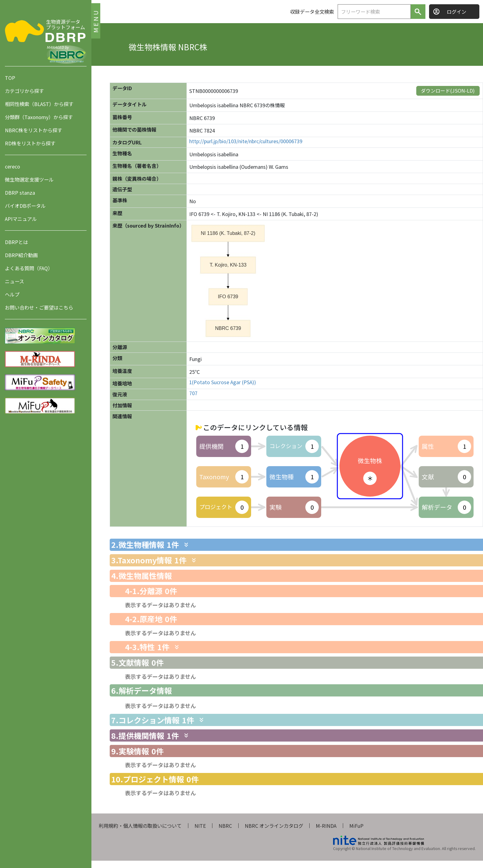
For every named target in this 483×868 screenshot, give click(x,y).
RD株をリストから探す (30, 143)
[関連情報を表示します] (186, 545)
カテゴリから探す (24, 91)
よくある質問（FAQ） (29, 268)
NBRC (225, 826)
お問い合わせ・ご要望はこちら (39, 307)
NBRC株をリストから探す (34, 130)
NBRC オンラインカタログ (274, 826)
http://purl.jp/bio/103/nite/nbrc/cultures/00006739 (246, 141)
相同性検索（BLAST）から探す (39, 104)
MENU (96, 21)
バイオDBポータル (25, 206)
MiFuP (356, 826)
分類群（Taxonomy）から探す (39, 117)
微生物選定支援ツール (29, 179)
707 (193, 393)
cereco (12, 166)
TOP (10, 78)
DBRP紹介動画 (21, 255)
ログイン (456, 12)
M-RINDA (326, 826)
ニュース (14, 281)
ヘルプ (12, 294)
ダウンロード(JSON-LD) (448, 90)
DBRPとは (16, 242)
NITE (200, 826)
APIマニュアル (21, 219)
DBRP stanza (20, 193)
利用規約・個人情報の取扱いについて (140, 826)
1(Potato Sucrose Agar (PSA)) (223, 382)
